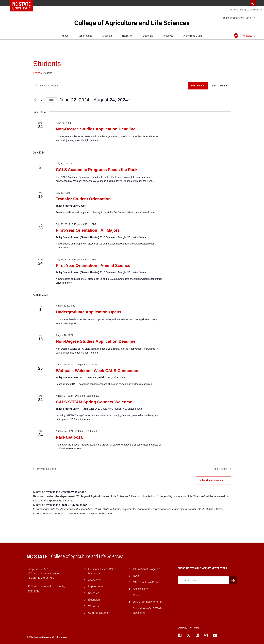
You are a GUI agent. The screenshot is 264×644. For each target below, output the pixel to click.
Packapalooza (69, 437)
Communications (98, 613)
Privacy (137, 595)
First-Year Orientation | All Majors (88, 230)
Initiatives (168, 36)
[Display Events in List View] (214, 86)
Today (52, 100)
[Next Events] (42, 100)
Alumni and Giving (193, 36)
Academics (95, 580)
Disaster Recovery (239, 18)
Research (127, 36)
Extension (148, 36)
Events (37, 73)
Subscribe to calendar (211, 480)
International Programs (147, 569)
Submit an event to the (59, 492)
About (65, 36)
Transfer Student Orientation (83, 199)
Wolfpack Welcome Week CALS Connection (98, 371)
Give (245, 36)
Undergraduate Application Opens (89, 312)
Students (107, 36)
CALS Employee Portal (146, 582)
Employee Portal (237, 10)
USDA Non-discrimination (148, 602)
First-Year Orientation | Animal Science (93, 265)
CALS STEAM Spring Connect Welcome (94, 402)
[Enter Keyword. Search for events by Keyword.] (111, 86)
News (136, 576)
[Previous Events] (35, 100)
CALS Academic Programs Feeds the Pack (97, 170)
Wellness (94, 606)
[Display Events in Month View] (224, 86)
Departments (85, 36)
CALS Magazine (255, 10)
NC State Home (22, 6)
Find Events (198, 86)
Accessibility (140, 589)
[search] (253, 3)
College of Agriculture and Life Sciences (132, 23)
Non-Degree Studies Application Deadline (96, 129)
